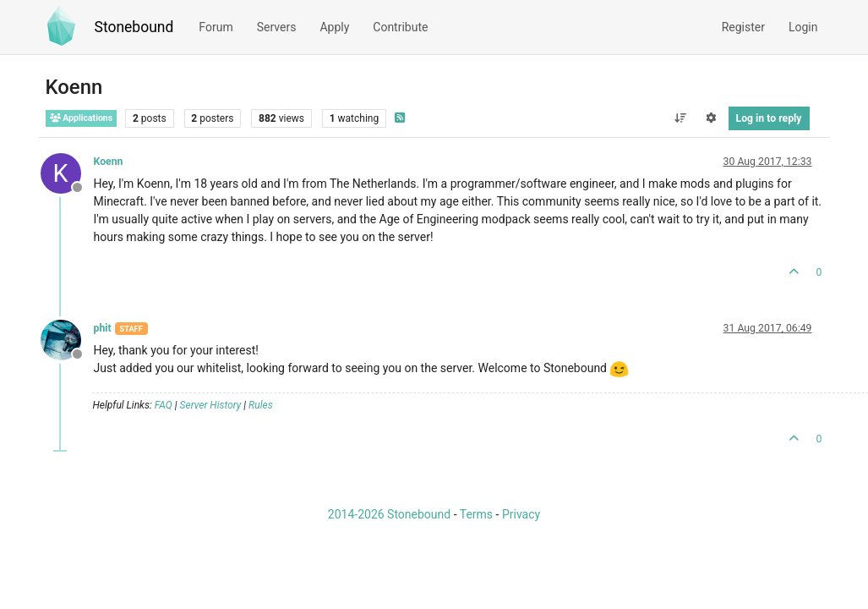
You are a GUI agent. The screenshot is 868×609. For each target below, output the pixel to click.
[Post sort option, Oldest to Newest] (680, 118)
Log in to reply (769, 118)
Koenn (109, 162)
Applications (82, 118)
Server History (211, 405)
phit (103, 328)
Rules (261, 405)
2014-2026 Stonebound (389, 514)
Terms (476, 514)
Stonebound (134, 27)
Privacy (521, 514)
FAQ (164, 405)
